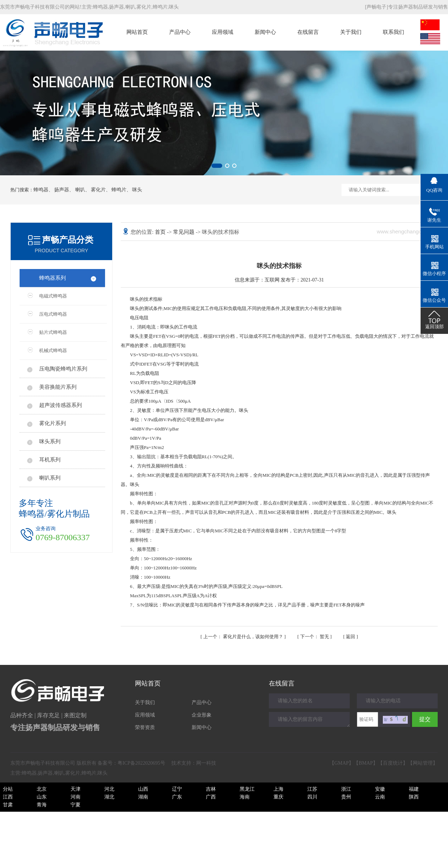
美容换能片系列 (58, 387)
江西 (8, 797)
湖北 (109, 797)
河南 (75, 797)
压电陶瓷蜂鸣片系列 (63, 369)
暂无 (315, 637)
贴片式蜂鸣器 (53, 332)
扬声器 (116, 7)
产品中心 (180, 32)
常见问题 (184, 232)
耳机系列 (50, 460)
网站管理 (423, 763)
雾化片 (144, 7)
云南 (380, 797)
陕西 (414, 797)
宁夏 (75, 805)
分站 (8, 789)
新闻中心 (265, 32)
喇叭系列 (50, 478)
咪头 (174, 7)
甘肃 (8, 805)
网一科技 (206, 763)
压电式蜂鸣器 (53, 314)
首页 (161, 232)
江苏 (312, 789)
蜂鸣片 (160, 7)
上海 (278, 789)
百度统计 (393, 763)
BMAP (366, 763)
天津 (75, 789)
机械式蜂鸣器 (53, 350)
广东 (177, 797)
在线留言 (308, 32)
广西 (211, 797)
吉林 (211, 789)
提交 (425, 719)
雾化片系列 (53, 423)
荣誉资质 (145, 727)
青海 (42, 805)
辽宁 (177, 789)
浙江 (346, 789)
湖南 (143, 797)
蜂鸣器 (100, 7)
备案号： (131, 763)
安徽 (380, 789)
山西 (143, 789)
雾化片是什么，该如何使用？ (244, 637)
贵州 (346, 797)
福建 (414, 789)
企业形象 (202, 715)
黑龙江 (247, 789)
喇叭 (130, 7)
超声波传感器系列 (61, 405)
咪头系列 (50, 441)
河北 (109, 789)
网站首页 (137, 32)
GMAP (342, 763)
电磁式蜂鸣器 (53, 296)
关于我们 (351, 32)
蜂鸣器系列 (53, 278)
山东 (42, 797)
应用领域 (223, 32)
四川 (312, 797)
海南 (245, 797)
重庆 (278, 797)
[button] (217, 166)
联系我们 (394, 32)
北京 (42, 789)
